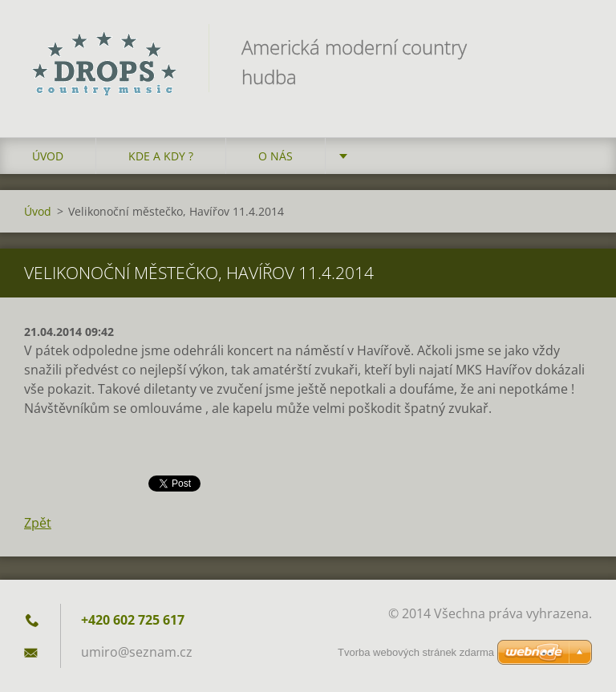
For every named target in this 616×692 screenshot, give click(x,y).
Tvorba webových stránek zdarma (416, 652)
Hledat (574, 47)
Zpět (38, 523)
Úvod (48, 156)
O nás (276, 156)
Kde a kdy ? (161, 156)
